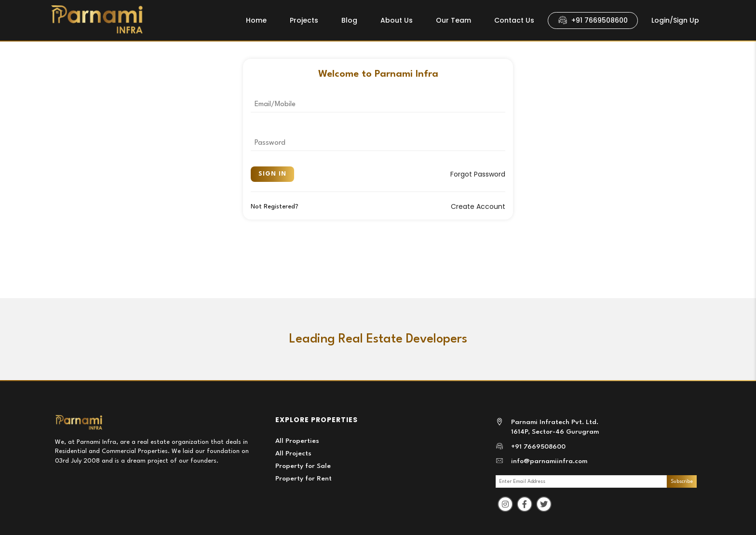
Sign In (272, 174)
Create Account (478, 206)
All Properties (297, 441)
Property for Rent (304, 479)
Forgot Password (478, 174)
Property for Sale (303, 466)
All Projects (293, 453)
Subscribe (682, 481)
